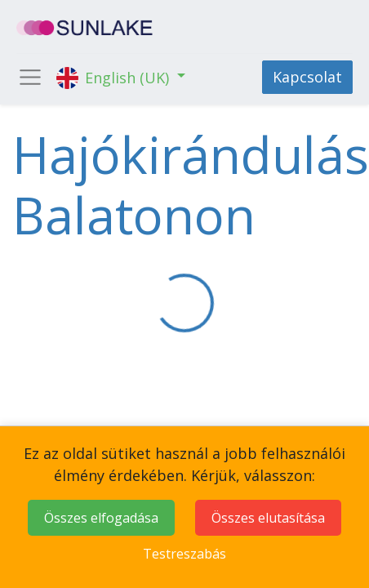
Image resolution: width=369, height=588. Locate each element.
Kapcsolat (307, 77)
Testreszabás (184, 554)
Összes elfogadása (101, 518)
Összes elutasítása (268, 518)
